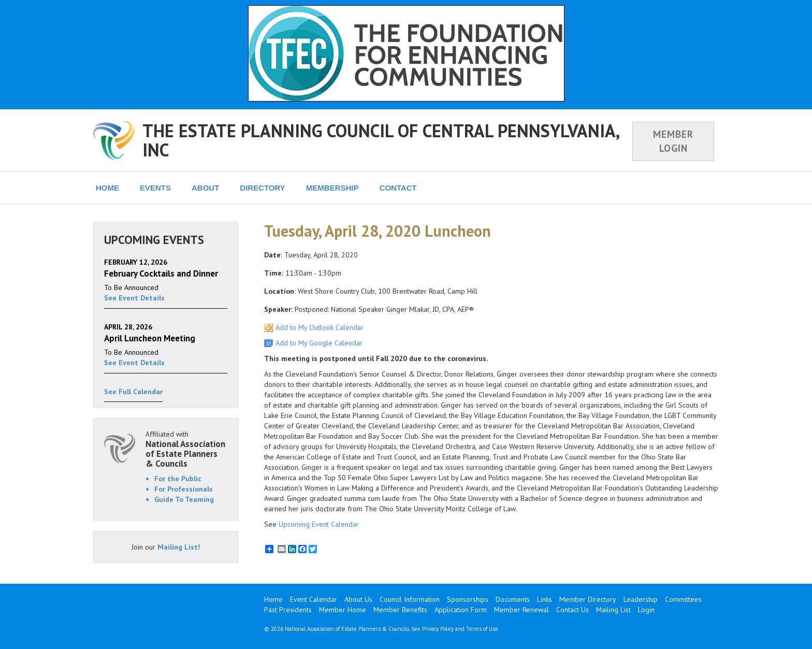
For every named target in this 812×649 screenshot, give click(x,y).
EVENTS (155, 188)
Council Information (410, 599)
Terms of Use (482, 629)
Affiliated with (186, 449)
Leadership (641, 599)
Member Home (343, 610)
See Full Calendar (133, 392)
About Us (358, 599)
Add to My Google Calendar (319, 343)
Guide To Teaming (184, 499)
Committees (683, 599)
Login (646, 610)
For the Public (178, 479)
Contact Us (572, 610)
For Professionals (184, 489)
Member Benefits (400, 610)
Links (545, 599)
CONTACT (398, 188)
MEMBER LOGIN (673, 141)
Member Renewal (521, 610)
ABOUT (205, 188)
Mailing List (178, 547)
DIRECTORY (263, 188)
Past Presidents (288, 610)
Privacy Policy (438, 629)
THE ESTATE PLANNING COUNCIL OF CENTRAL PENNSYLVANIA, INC (381, 140)
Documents (513, 599)
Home (273, 599)
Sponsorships (468, 599)
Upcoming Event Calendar (319, 524)
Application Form (461, 610)
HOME (107, 188)
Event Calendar (314, 599)
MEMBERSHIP (332, 188)
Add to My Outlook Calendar (320, 327)
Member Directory (588, 599)
